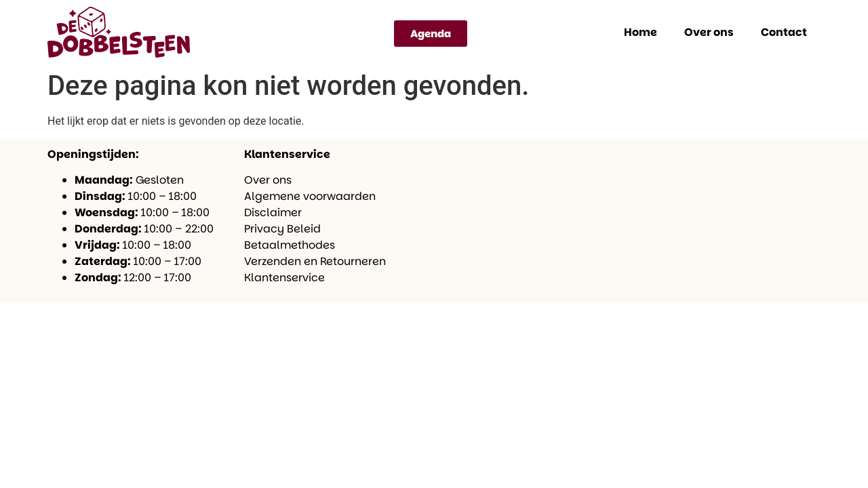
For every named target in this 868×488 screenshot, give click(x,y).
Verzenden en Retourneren (315, 261)
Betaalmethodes (290, 245)
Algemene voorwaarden (310, 196)
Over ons (709, 32)
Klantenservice (284, 278)
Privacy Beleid (282, 229)
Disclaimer (273, 212)
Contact (784, 32)
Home (640, 32)
